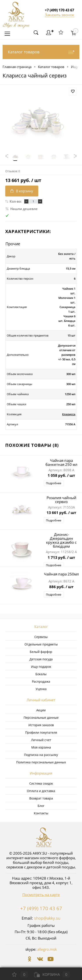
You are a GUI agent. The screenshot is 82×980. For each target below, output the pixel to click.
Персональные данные (41, 718)
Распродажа (41, 681)
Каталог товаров (41, 52)
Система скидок (41, 783)
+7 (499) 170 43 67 (41, 908)
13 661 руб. (61, 513)
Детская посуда (41, 659)
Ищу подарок (41, 667)
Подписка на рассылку (41, 755)
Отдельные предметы (41, 644)
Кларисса (69, 414)
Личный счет (41, 740)
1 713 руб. (61, 558)
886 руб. (61, 587)
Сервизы (41, 637)
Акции (41, 710)
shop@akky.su (47, 918)
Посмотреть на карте (41, 895)
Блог (41, 806)
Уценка (41, 689)
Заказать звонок (59, 15)
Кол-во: (16, 201)
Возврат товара (41, 798)
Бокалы (41, 674)
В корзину (22, 191)
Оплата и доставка (41, 791)
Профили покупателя (41, 732)
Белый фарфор (41, 652)
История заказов (41, 725)
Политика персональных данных (41, 762)
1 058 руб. (61, 476)
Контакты (41, 813)
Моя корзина (41, 747)
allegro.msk (47, 949)
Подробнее (54, 483)
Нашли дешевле (21, 209)
